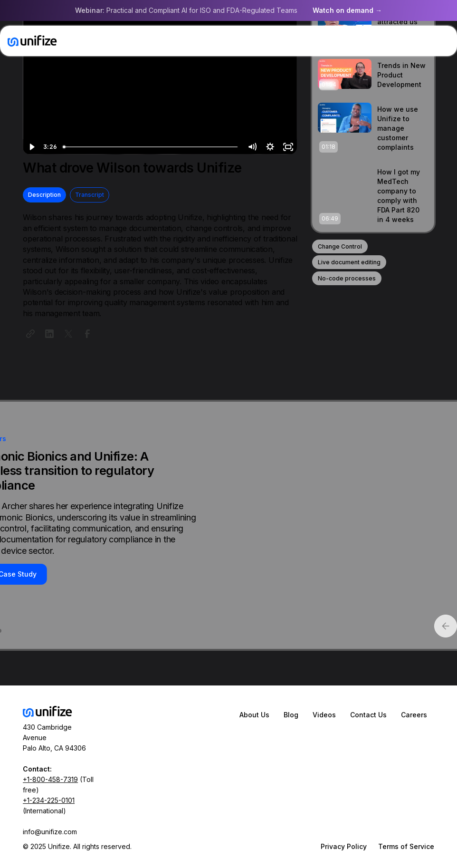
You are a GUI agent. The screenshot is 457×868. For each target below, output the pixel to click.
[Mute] (252, 147)
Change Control (340, 246)
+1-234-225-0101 (49, 800)
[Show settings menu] (270, 147)
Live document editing (349, 262)
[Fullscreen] (288, 147)
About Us (254, 715)
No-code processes (347, 278)
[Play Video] (32, 147)
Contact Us (368, 715)
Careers (414, 715)
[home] (32, 41)
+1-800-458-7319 (50, 779)
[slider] (151, 147)
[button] (440, 41)
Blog (291, 715)
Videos (324, 715)
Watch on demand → (347, 10)
